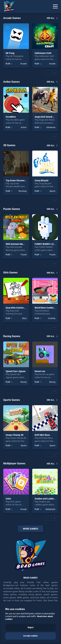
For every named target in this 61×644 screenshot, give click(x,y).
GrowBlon (11, 117)
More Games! (31, 529)
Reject (31, 627)
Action (24, 127)
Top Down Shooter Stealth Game (23, 180)
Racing (24, 382)
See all (51, 18)
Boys (24, 318)
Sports (52, 191)
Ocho (8, 499)
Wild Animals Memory (17, 244)
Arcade (23, 64)
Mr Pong (10, 53)
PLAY (8, 64)
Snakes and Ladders (45, 499)
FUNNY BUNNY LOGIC (46, 244)
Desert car (40, 371)
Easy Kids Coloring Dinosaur (20, 308)
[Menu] (55, 7)
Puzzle (24, 255)
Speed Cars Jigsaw (16, 371)
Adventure (51, 127)
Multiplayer (50, 509)
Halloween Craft (43, 53)
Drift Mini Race (42, 435)
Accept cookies (30, 636)
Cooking (52, 318)
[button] (48, 73)
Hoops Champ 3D (15, 435)
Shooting (23, 191)
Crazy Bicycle (42, 180)
